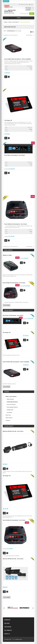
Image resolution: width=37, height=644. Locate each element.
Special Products (8, 250)
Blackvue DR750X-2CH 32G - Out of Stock (13, 559)
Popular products (9, 310)
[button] (32, 14)
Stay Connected (8, 630)
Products (9, 426)
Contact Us (7, 634)
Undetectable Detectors (25, 22)
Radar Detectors (10, 399)
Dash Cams (8, 415)
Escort (31, 68)
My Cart (29, 8)
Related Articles (19, 639)
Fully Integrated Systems (12, 407)
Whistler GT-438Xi (7, 255)
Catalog (6, 22)
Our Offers (7, 623)
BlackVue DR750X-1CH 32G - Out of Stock (13, 431)
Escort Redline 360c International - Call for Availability (18, 59)
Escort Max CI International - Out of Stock (15, 155)
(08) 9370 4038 (12, 10)
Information (7, 620)
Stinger (31, 129)
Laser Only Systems (11, 404)
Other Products (9, 418)
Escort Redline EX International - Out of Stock (16, 224)
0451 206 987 (9, 12)
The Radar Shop (8, 639)
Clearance (8, 420)
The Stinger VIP (8, 120)
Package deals (10, 410)
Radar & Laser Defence (14, 22)
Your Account (8, 627)
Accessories (9, 412)
